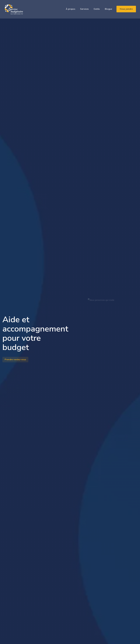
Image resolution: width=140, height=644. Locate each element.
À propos (71, 9)
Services (84, 9)
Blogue (108, 9)
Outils (97, 9)
